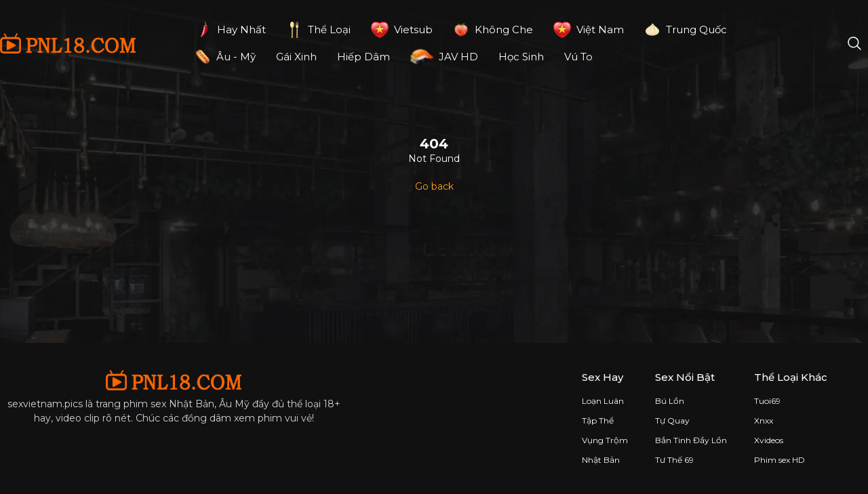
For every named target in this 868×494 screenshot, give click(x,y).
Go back (434, 186)
